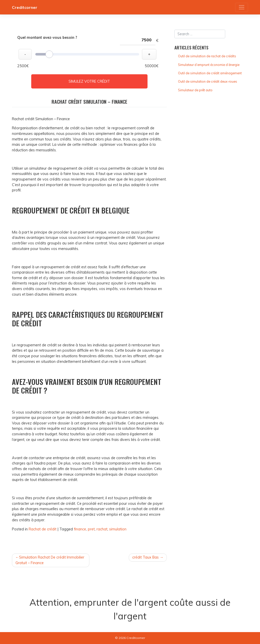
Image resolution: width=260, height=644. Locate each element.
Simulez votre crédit (89, 81)
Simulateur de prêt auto (195, 90)
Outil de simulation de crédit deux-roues (208, 81)
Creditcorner (25, 7)
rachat (102, 529)
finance (80, 529)
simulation (118, 529)
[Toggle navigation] (242, 7)
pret (91, 529)
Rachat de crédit (43, 529)
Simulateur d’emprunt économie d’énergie (209, 65)
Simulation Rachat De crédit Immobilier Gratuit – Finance (50, 560)
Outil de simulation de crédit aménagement (210, 73)
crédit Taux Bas (145, 557)
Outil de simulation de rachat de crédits (207, 56)
